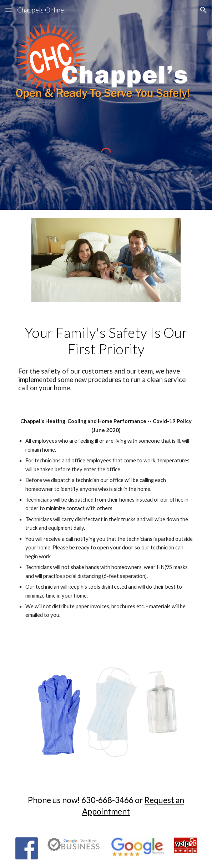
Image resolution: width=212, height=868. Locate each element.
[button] (9, 10)
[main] (106, 341)
